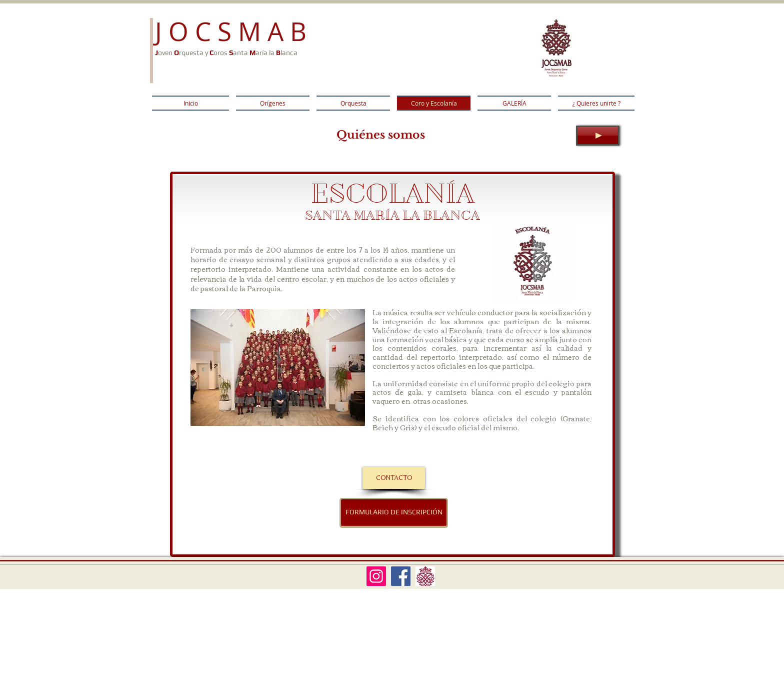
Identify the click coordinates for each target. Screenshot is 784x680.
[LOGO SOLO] (425, 576)
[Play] (598, 136)
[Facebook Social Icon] (401, 576)
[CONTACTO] (394, 478)
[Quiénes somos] (381, 135)
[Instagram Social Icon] (376, 576)
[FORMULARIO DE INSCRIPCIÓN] (394, 513)
